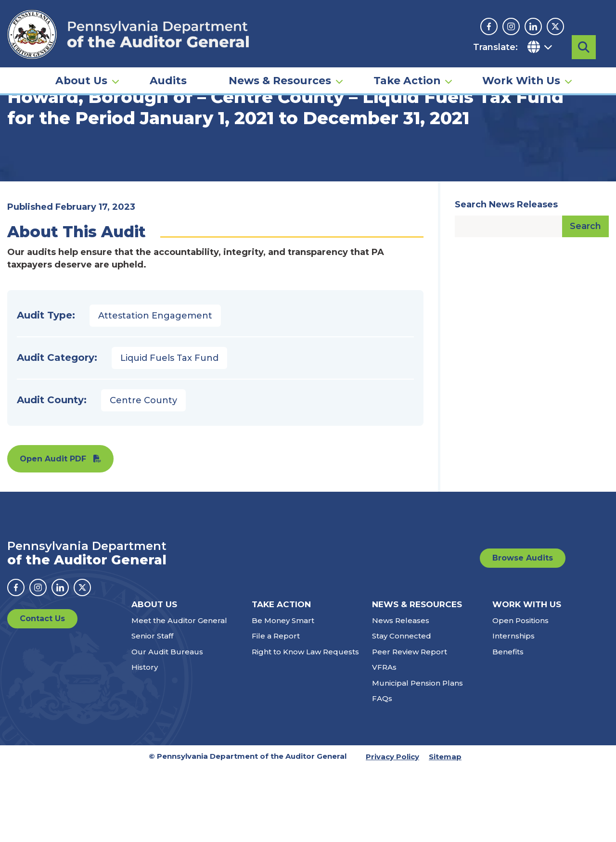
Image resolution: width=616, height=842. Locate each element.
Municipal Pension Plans (417, 757)
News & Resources (280, 80)
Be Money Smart (283, 695)
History (145, 741)
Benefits (508, 726)
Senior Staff (152, 710)
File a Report (276, 710)
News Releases (401, 695)
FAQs (382, 772)
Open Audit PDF (53, 533)
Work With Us (521, 80)
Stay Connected (402, 710)
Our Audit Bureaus (167, 726)
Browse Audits (523, 632)
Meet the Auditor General (179, 695)
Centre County (143, 474)
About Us (81, 80)
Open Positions (520, 695)
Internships (513, 710)
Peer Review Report (410, 726)
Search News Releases (506, 279)
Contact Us (42, 693)
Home (21, 147)
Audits (168, 80)
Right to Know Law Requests (305, 726)
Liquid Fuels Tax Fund (169, 432)
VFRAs (384, 741)
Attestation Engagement (155, 390)
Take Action (407, 80)
